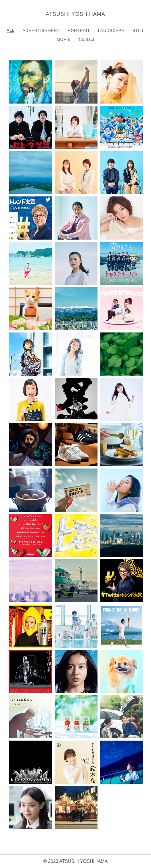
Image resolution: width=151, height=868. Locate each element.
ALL (10, 30)
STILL (138, 30)
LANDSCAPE (111, 30)
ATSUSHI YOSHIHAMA (75, 14)
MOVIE (64, 39)
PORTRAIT (79, 30)
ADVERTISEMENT (41, 30)
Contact (87, 39)
